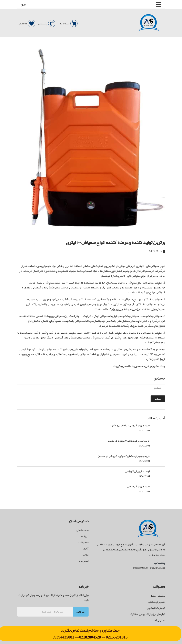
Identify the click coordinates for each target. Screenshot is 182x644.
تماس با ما (84, 561)
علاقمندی (26, 23)
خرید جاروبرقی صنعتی (138, 486)
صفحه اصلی (83, 530)
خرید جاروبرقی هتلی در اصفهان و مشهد (130, 425)
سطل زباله (160, 620)
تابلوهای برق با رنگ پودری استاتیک (147, 614)
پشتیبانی (47, 23)
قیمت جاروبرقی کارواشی (137, 471)
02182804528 (90, 637)
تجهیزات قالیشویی (156, 608)
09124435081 (158, 568)
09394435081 (64, 637)
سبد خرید (69, 23)
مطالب (85, 554)
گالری (86, 548)
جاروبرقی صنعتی (157, 602)
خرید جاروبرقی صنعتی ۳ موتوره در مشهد (129, 441)
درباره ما (84, 536)
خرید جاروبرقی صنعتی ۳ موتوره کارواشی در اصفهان (124, 456)
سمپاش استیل (157, 596)
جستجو (158, 399)
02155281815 (117, 637)
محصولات (84, 542)
